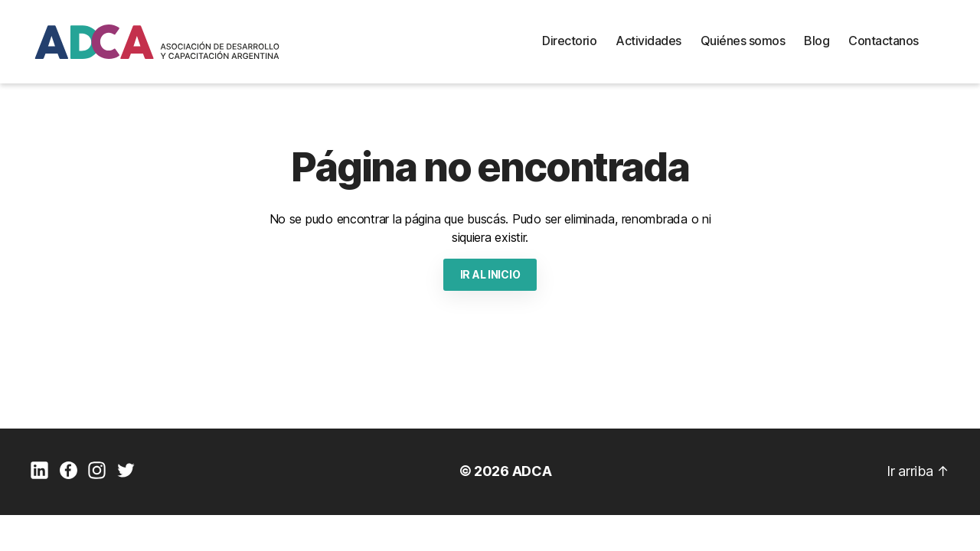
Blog (817, 41)
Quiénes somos (743, 41)
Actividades (648, 41)
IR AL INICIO (490, 274)
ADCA (532, 471)
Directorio (569, 41)
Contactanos (884, 41)
